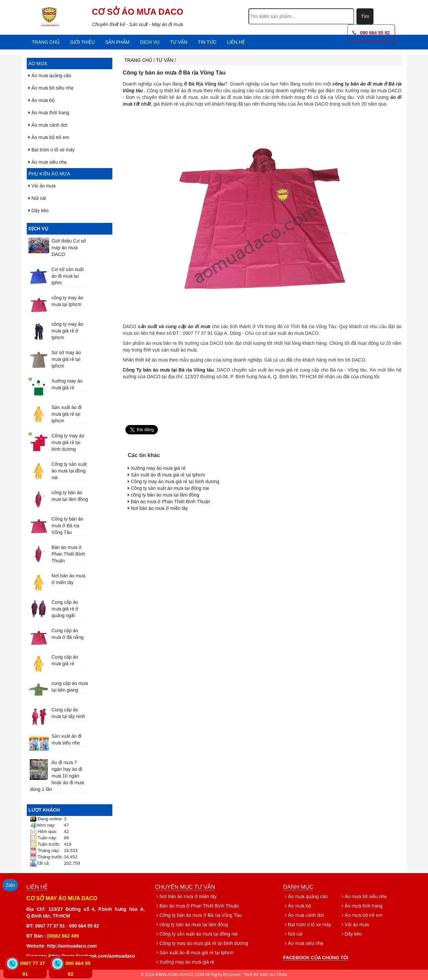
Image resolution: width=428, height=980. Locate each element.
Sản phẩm (117, 42)
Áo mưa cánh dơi (48, 125)
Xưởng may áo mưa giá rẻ (158, 468)
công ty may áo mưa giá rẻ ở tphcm (67, 331)
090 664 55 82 (371, 33)
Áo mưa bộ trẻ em (49, 137)
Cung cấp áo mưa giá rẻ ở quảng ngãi (65, 609)
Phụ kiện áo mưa (49, 174)
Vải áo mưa (42, 186)
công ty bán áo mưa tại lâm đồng (165, 495)
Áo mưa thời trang (49, 113)
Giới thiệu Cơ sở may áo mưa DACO (69, 248)
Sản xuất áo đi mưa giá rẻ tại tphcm (67, 414)
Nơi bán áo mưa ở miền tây (159, 508)
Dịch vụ (150, 42)
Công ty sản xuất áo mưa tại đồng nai (69, 471)
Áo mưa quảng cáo (50, 76)
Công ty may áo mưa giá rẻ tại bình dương (68, 442)
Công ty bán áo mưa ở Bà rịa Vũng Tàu (67, 526)
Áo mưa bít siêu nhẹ (51, 88)
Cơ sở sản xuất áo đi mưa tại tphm (68, 276)
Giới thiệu (82, 42)
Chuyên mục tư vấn (185, 887)
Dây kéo (38, 211)
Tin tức (207, 42)
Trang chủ (46, 42)
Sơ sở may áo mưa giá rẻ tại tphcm (66, 359)
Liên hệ (236, 42)
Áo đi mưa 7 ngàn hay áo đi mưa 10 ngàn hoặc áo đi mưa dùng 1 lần (57, 776)
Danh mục (298, 887)
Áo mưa (38, 63)
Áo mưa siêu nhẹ (48, 162)
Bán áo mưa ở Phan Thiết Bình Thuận (68, 554)
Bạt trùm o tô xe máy (51, 150)
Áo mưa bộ (41, 100)
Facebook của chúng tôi (316, 958)
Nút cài (37, 198)
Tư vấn (179, 42)
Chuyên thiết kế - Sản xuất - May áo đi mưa (138, 24)
